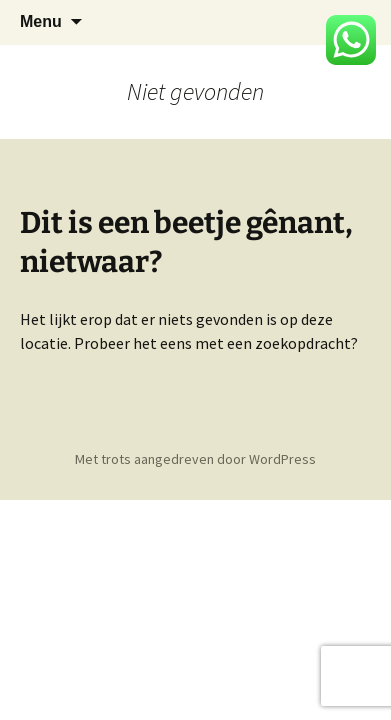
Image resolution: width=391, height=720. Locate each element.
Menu (41, 21)
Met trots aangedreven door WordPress (195, 459)
